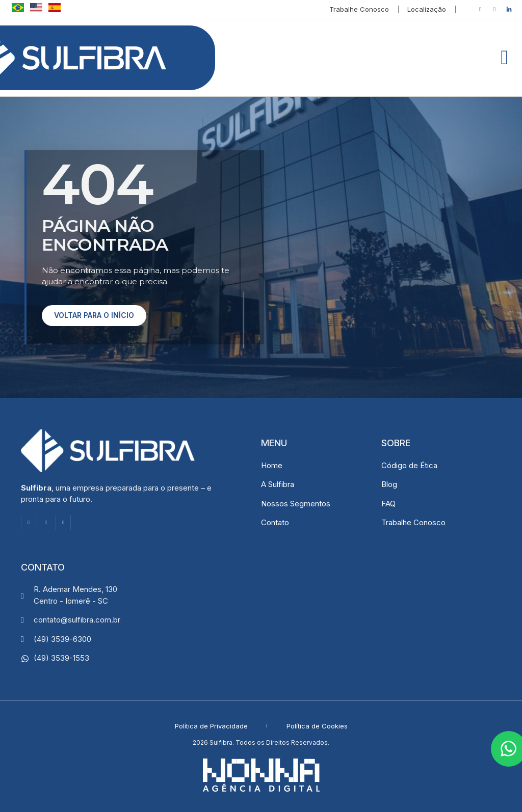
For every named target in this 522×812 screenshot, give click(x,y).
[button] (504, 58)
